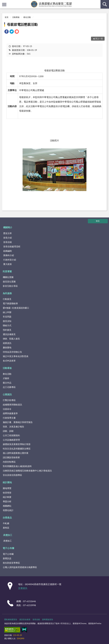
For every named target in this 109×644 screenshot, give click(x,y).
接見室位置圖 (9, 282)
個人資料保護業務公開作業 (16, 453)
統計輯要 (7, 497)
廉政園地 (7, 347)
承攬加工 (8, 535)
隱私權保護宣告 (11, 619)
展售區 (6, 528)
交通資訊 (23, 588)
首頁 (7, 17)
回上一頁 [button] (99, 38)
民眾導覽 (7, 271)
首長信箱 (8, 242)
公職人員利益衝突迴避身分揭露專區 (20, 567)
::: (2, 2)
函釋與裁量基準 (10, 413)
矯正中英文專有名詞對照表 (16, 356)
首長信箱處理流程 (12, 246)
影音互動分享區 (10, 286)
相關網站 (7, 506)
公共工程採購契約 (11, 435)
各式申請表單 (9, 361)
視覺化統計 (8, 510)
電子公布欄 (8, 548)
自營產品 (7, 518)
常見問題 (7, 317)
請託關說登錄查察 (11, 457)
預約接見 (7, 330)
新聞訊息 (7, 558)
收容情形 (7, 493)
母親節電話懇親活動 (22, 24)
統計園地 (7, 482)
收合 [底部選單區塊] (98, 221)
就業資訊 (7, 343)
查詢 (105, 4)
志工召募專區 (9, 387)
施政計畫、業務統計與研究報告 (18, 422)
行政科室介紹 (10, 260)
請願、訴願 (8, 431)
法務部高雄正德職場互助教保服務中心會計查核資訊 (27, 471)
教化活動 (27, 17)
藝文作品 (7, 383)
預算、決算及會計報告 (13, 427)
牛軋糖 (6, 523)
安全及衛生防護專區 (12, 475)
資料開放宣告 (48, 619)
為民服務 (7, 293)
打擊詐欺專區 (9, 400)
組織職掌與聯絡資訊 (12, 405)
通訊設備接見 (9, 334)
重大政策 (8, 264)
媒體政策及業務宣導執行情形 (17, 444)
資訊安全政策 (25, 619)
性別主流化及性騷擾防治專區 (17, 449)
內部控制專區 (9, 462)
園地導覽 (7, 488)
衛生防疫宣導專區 (11, 563)
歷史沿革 (8, 233)
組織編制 (8, 251)
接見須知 (7, 321)
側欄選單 (4, 5)
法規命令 (7, 409)
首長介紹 (8, 238)
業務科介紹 (9, 255)
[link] (7, 32)
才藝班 (6, 378)
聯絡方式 (7, 325)
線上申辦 (7, 312)
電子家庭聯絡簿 (10, 303)
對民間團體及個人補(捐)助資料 (17, 466)
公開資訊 (7, 394)
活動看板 (16, 17)
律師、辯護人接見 (11, 339)
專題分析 (7, 501)
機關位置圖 (8, 277)
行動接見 (7, 299)
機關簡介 (8, 227)
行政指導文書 (9, 418)
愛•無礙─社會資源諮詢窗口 (16, 308)
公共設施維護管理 (11, 440)
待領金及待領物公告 (12, 352)
